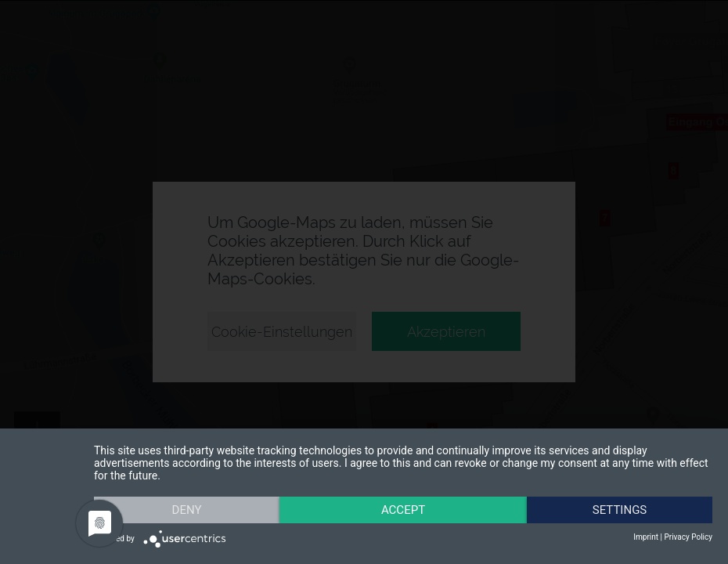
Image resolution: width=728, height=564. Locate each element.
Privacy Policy (688, 537)
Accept (403, 510)
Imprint (646, 537)
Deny (187, 510)
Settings (620, 510)
